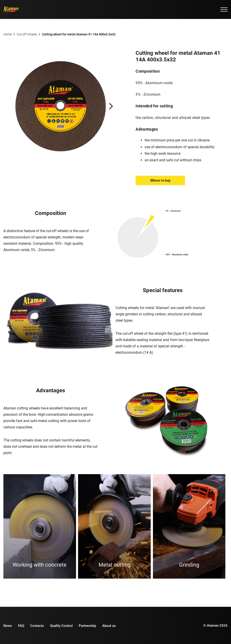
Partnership (87, 625)
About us (109, 625)
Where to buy (161, 180)
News (8, 625)
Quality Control (61, 625)
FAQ (21, 625)
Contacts (37, 625)
